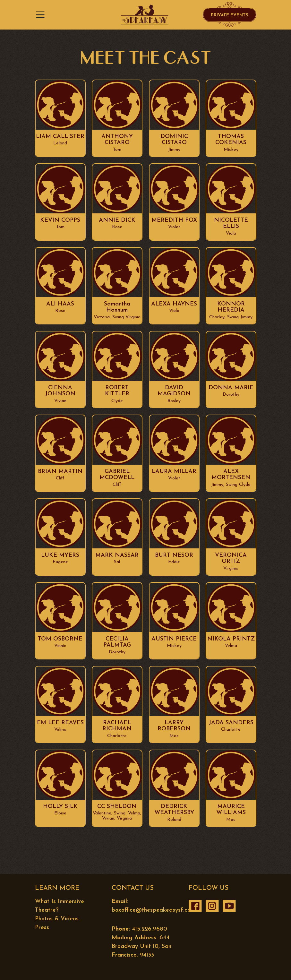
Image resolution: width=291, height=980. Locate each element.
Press (42, 928)
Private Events (230, 15)
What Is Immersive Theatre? (60, 906)
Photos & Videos (57, 919)
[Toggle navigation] (42, 15)
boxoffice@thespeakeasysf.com (153, 910)
